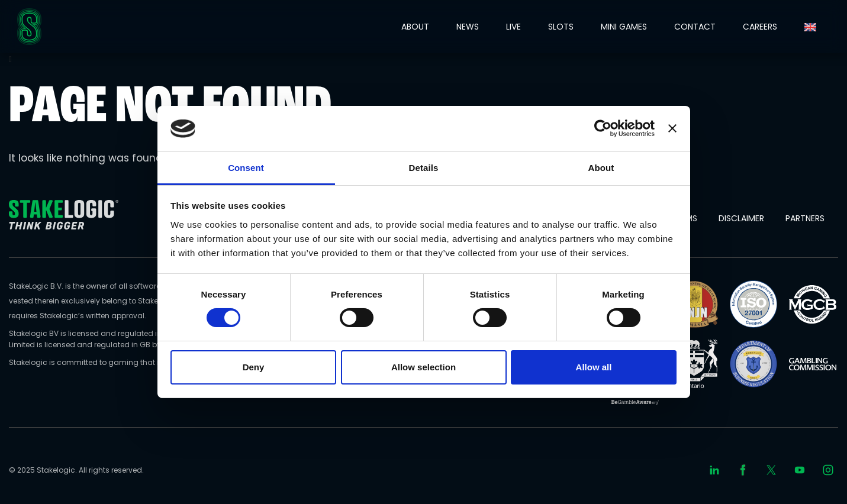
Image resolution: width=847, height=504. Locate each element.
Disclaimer (741, 218)
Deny (254, 367)
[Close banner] (672, 128)
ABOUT (415, 27)
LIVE (513, 27)
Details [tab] (424, 168)
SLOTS (561, 27)
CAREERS (760, 27)
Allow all (594, 367)
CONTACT (695, 27)
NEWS (468, 27)
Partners (805, 218)
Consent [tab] (246, 168)
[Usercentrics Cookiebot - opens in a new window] (603, 128)
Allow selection (423, 367)
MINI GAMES (624, 27)
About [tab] (601, 168)
